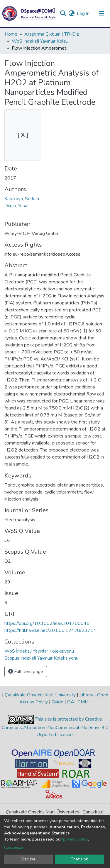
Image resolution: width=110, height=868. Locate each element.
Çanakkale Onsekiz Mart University (40, 695)
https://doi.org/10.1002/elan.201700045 (47, 623)
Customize (14, 847)
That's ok (79, 859)
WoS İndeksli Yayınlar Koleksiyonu (41, 41)
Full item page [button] (26, 672)
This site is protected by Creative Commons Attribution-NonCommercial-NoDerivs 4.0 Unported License (55, 727)
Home (11, 34)
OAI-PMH (78, 702)
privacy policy (76, 839)
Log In (83, 13)
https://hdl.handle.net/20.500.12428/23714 (50, 630)
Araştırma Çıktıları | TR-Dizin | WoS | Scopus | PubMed (54, 34)
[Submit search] (63, 13)
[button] (71, 13)
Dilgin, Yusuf (17, 206)
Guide (57, 702)
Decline (28, 859)
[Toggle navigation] (102, 13)
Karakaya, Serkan (22, 199)
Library (86, 695)
